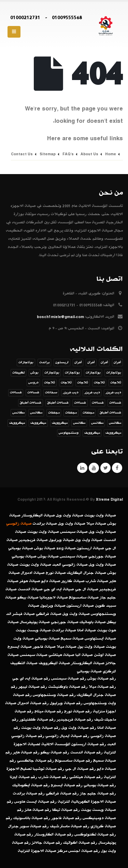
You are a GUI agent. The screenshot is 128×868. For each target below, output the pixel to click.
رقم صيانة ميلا (102, 687)
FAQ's (68, 154)
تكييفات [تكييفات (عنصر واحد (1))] (19, 373)
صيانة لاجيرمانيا (54, 597)
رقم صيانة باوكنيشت (68, 687)
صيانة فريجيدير (33, 540)
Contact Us (22, 154)
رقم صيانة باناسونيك (32, 818)
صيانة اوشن (105, 655)
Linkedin (82, 468)
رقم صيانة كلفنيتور (38, 720)
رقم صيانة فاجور (66, 818)
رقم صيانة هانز (38, 810)
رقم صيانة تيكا (66, 810)
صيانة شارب (97, 581)
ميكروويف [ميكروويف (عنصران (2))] (113, 433)
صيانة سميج (72, 639)
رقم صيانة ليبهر (33, 687)
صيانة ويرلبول (53, 606)
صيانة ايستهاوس (100, 639)
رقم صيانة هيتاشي (86, 777)
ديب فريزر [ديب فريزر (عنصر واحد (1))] (113, 393)
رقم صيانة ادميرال (33, 703)
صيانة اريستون (90, 548)
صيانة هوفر (30, 581)
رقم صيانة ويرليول (66, 703)
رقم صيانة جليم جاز (98, 793)
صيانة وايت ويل (70, 515)
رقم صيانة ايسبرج (67, 785)
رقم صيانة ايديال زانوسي (67, 736)
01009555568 (67, 17)
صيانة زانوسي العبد (70, 565)
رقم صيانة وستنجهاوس (54, 695)
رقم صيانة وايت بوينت (41, 728)
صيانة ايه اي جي (59, 589)
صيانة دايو (51, 581)
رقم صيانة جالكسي (35, 761)
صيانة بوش (45, 548)
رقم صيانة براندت (29, 793)
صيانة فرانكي (49, 614)
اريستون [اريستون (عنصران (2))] (62, 363)
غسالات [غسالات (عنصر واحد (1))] (33, 393)
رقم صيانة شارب (53, 777)
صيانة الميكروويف (54, 663)
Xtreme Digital (109, 499)
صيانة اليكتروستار (38, 515)
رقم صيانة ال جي (81, 769)
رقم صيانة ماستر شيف (70, 826)
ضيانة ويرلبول (61, 540)
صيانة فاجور (44, 647)
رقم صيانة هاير (26, 752)
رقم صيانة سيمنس (69, 679)
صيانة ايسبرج (20, 647)
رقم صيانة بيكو (55, 752)
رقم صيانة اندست (87, 752)
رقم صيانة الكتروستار (54, 834)
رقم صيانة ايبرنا (24, 777)
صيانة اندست (30, 589)
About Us (89, 154)
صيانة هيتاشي (61, 655)
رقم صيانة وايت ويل (79, 728)
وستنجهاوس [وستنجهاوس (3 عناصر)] (69, 433)
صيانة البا (84, 655)
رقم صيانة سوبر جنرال (29, 826)
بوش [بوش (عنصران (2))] (34, 373)
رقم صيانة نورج (78, 711)
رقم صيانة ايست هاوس (35, 802)
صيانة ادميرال (33, 573)
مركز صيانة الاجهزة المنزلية (42, 851)
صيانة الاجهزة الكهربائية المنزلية (87, 802)
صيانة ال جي (87, 589)
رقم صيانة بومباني (100, 785)
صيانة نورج (56, 573)
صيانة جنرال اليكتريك (87, 573)
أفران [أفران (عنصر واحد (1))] (117, 363)
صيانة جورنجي (102, 556)
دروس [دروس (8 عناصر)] (33, 383)
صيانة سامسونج (84, 597)
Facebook (117, 468)
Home (111, 154)
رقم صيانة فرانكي (62, 793)
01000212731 (25, 17)
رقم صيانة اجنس (84, 851)
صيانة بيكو (28, 597)
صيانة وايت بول (91, 647)
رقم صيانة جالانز (47, 843)
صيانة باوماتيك (93, 622)
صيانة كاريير (73, 581)
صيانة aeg (66, 548)
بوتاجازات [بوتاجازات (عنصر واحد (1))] (26, 363)
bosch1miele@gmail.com (60, 317)
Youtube (94, 468)
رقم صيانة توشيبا (48, 769)
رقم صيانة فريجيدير (75, 720)
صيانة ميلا (96, 524)
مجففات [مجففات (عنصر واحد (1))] (88, 413)
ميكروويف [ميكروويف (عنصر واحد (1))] (60, 423)
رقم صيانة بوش (102, 679)
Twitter (105, 468)
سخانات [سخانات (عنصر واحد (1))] (51, 393)
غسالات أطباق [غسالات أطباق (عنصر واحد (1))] (58, 403)
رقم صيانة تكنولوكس (95, 834)
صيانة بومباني (21, 548)
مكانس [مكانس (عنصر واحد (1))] (18, 413)
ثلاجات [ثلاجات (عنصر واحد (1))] (116, 383)
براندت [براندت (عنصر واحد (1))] (45, 363)
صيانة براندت (45, 524)
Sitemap (48, 154)
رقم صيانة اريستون (89, 744)
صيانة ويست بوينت (33, 630)
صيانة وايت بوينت (100, 515)
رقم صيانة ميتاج (49, 711)
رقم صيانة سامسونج (74, 761)
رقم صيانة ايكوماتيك (31, 785)
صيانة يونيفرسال (35, 622)
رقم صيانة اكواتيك (80, 843)
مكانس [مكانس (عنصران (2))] (36, 413)
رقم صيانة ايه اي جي (31, 679)
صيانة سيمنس (74, 532)
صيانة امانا (87, 630)
